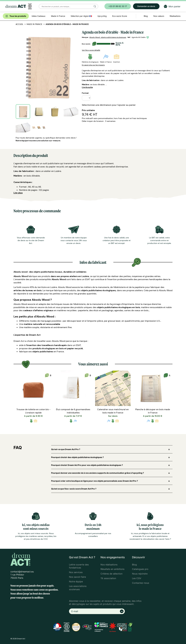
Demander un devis (146, 6)
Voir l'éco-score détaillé (91, 50)
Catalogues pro (140, 569)
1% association (108, 578)
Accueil (19, 24)
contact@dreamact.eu (22, 572)
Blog (134, 565)
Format (85, 93)
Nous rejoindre (140, 574)
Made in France (34, 24)
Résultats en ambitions (112, 569)
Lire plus (18, 193)
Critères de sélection (111, 574)
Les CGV (137, 578)
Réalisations (175, 16)
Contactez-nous (141, 583)
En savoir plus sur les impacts (93, 65)
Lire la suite (87, 87)
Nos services (76, 572)
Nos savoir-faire (77, 577)
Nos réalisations (109, 565)
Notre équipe (76, 581)
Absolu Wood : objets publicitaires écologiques (108, 37)
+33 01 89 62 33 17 (118, 6)
